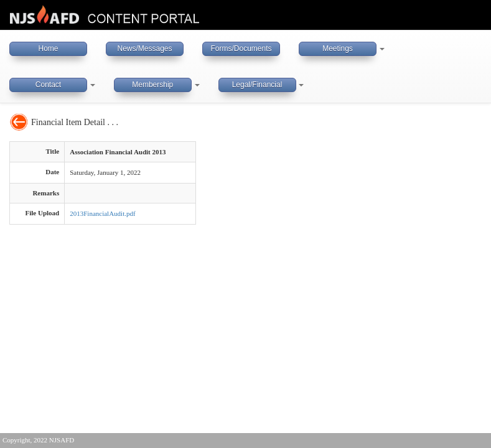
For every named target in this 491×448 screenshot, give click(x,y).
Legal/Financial (257, 85)
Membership (152, 85)
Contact (48, 85)
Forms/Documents (241, 49)
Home (48, 49)
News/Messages (144, 49)
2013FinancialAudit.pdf (102, 213)
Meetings (338, 49)
